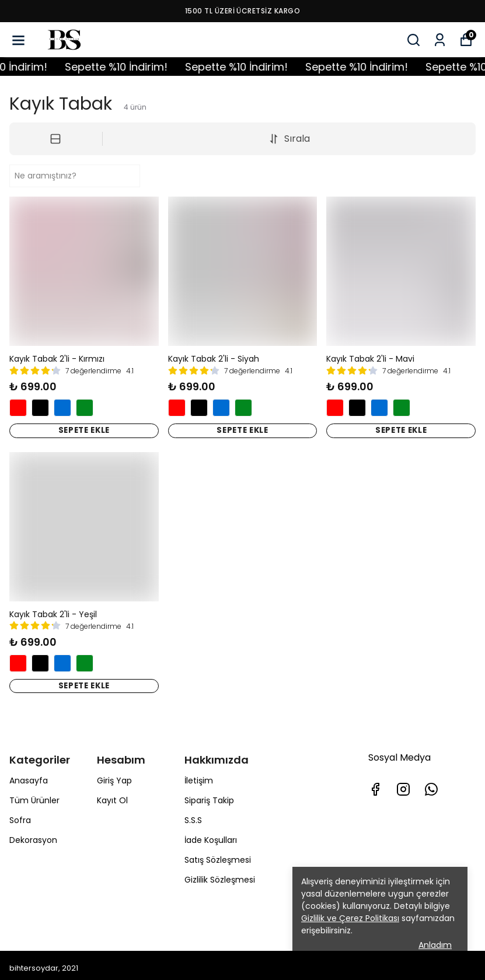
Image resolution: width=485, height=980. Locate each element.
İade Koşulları (211, 835)
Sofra (20, 815)
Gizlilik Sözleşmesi (220, 874)
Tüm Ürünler (34, 795)
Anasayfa (29, 775)
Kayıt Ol (112, 795)
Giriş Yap (114, 775)
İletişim (199, 775)
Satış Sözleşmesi (218, 855)
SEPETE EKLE (84, 429)
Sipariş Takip (209, 795)
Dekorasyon (33, 835)
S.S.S (193, 815)
